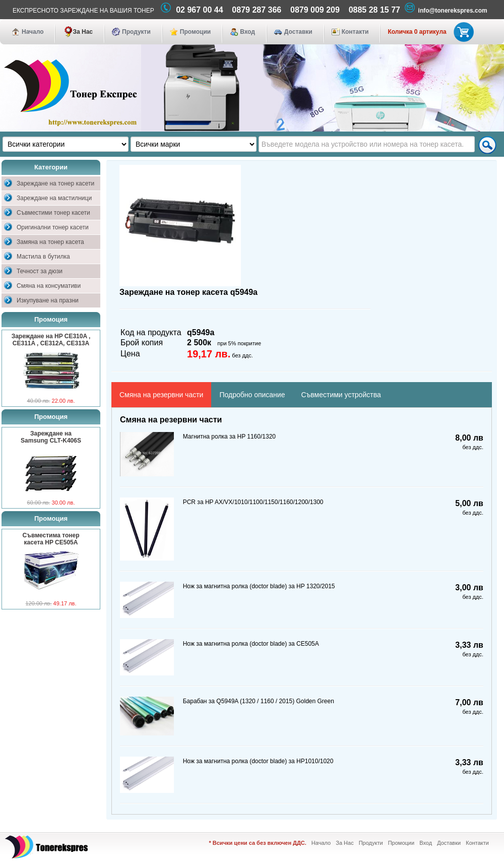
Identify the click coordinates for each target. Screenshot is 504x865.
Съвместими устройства (341, 395)
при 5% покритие (239, 343)
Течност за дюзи (40, 271)
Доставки (298, 32)
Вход (247, 32)
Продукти (136, 32)
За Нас (83, 32)
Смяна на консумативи (49, 286)
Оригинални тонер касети (53, 227)
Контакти (355, 32)
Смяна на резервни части (161, 395)
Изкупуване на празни (48, 300)
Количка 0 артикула (429, 32)
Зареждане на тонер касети (55, 183)
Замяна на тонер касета (50, 242)
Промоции (195, 32)
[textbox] (367, 144)
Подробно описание (252, 395)
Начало (33, 32)
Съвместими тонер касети (53, 213)
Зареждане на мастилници (54, 198)
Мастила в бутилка (43, 257)
